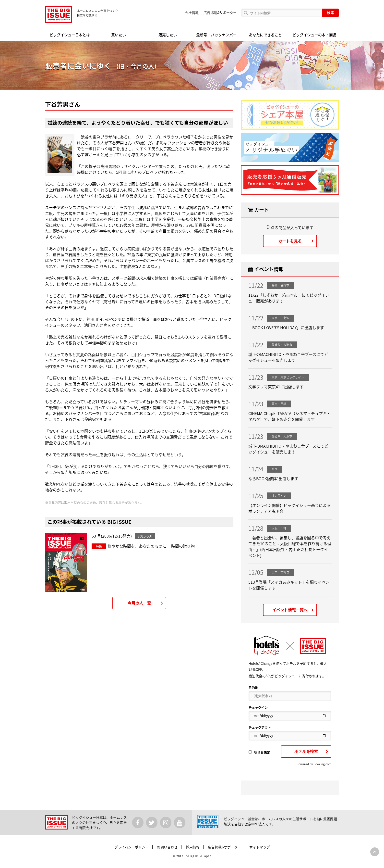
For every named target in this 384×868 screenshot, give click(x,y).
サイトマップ (260, 847)
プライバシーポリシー (132, 847)
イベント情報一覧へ (290, 610)
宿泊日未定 (259, 752)
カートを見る (290, 241)
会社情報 (192, 13)
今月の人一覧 (139, 603)
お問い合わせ (167, 847)
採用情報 (193, 847)
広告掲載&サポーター (220, 13)
